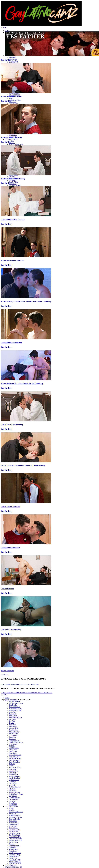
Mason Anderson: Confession (12, 261)
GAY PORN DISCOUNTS (13, 867)
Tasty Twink (13, 796)
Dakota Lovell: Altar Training (13, 219)
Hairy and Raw (14, 757)
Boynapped (12, 57)
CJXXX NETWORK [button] (12, 139)
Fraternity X (13, 753)
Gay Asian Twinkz (15, 833)
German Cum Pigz (15, 837)
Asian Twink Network (16, 145)
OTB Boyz (12, 180)
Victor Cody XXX (15, 860)
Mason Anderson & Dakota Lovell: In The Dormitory (22, 384)
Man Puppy (12, 773)
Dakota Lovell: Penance (10, 548)
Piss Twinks (12, 783)
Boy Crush (12, 719)
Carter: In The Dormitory (11, 630)
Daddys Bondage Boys (16, 742)
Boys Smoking (13, 61)
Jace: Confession (7, 671)
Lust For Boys (13, 104)
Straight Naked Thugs (16, 794)
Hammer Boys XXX (15, 840)
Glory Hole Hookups (15, 839)
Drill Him (12, 746)
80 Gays (11, 808)
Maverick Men (13, 774)
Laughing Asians (14, 846)
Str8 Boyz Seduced (15, 186)
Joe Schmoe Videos (15, 100)
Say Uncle (12, 789)
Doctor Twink (13, 828)
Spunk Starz (13, 184)
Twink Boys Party (14, 855)
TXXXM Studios (14, 798)
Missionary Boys (14, 776)
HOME (7, 31)
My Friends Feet (14, 780)
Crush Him (12, 737)
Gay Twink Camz (14, 835)
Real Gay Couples (14, 787)
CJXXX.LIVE (13, 735)
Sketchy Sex (13, 790)
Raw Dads (12, 785)
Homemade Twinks (15, 758)
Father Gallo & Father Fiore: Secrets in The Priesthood (23, 466)
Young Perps (13, 136)
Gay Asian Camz (14, 830)
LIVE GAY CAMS (11, 865)
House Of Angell (14, 760)
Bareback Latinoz (14, 707)
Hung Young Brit (14, 95)
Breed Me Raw (14, 63)
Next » (6, 675)
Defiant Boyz (13, 826)
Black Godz (12, 714)
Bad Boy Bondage (15, 701)
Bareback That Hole (15, 710)
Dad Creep (12, 739)
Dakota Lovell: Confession (11, 343)
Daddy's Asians (14, 824)
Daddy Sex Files (14, 741)
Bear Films (12, 712)
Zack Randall (13, 805)
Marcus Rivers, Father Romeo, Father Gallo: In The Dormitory (26, 302)
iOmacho (12, 177)
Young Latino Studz (15, 863)
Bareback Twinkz (14, 819)
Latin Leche (13, 102)
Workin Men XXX (15, 862)
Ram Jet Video (13, 182)
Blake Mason (13, 716)
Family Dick (13, 750)
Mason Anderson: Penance (11, 97)
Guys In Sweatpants (15, 755)
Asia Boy (12, 143)
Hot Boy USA (13, 842)
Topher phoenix (14, 856)
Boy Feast (12, 721)
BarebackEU (13, 821)
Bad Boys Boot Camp (16, 703)
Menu (5, 27)
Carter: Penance (7, 589)
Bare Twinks (13, 705)
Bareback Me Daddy (15, 709)
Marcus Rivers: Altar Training (13, 179)
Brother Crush (13, 733)
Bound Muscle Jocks (15, 717)
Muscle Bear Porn (14, 778)
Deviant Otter (13, 744)
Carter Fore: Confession (10, 507)
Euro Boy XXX (14, 748)
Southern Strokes (14, 792)
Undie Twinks (13, 799)
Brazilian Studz (14, 823)
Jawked (11, 98)
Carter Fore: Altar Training (12, 425)
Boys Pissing (13, 59)
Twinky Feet (13, 858)
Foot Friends (13, 751)
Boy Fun (12, 723)
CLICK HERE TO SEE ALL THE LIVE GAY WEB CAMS (20, 684)
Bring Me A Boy (14, 732)
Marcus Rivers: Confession (12, 137)
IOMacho (12, 764)
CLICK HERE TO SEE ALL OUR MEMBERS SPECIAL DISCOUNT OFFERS (27, 693)
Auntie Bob (12, 814)
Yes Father (6, 60)
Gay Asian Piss (14, 831)
